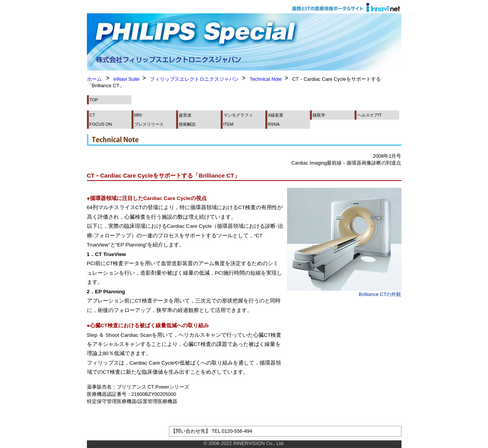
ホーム (94, 79)
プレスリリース (149, 124)
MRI (138, 115)
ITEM (229, 124)
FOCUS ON (101, 124)
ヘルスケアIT (370, 115)
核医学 (319, 115)
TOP (94, 100)
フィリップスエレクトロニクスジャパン (194, 79)
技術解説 (187, 124)
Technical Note (266, 79)
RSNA (274, 124)
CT (92, 115)
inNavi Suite (127, 79)
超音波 (185, 115)
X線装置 (276, 115)
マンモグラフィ (238, 115)
